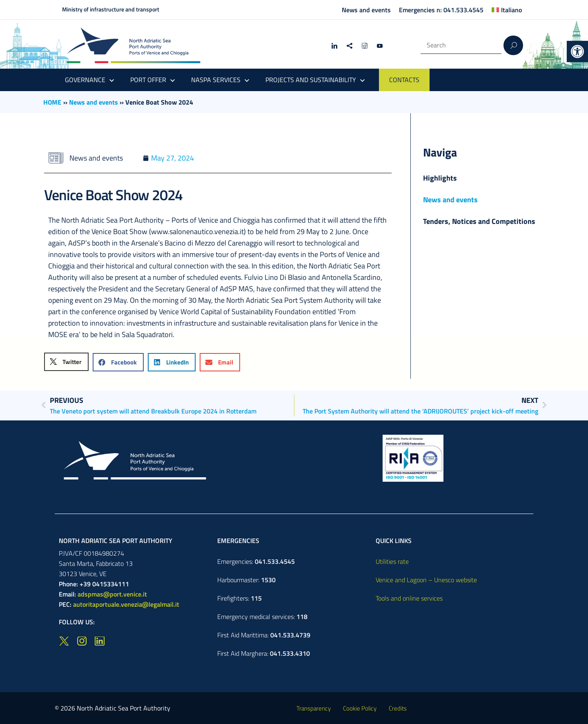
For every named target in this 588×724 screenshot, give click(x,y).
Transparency (314, 708)
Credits (398, 708)
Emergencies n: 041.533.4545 (441, 10)
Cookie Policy (360, 708)
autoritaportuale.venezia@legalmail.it (126, 604)
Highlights (440, 178)
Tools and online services (409, 598)
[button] (577, 51)
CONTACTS (404, 80)
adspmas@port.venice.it (112, 594)
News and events (366, 10)
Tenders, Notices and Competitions (479, 221)
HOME (52, 102)
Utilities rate (392, 561)
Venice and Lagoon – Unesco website (426, 580)
